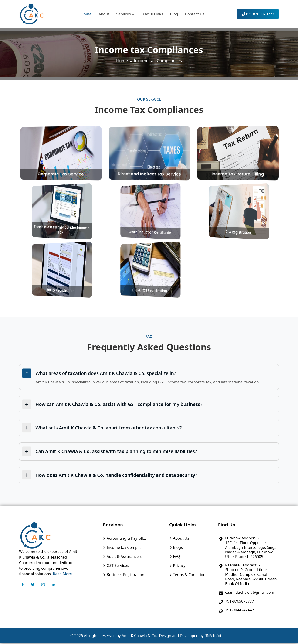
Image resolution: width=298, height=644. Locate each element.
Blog (174, 14)
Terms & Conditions (188, 576)
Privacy (177, 566)
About (104, 14)
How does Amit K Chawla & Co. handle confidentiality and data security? (117, 476)
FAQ (175, 557)
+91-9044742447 (240, 611)
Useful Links (152, 14)
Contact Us (195, 14)
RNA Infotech (216, 637)
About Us (179, 539)
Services (125, 14)
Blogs (176, 548)
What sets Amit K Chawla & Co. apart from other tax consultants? (109, 428)
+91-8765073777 (258, 14)
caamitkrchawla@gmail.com (250, 593)
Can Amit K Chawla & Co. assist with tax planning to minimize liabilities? (117, 452)
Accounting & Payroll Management (125, 539)
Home (86, 14)
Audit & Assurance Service (125, 557)
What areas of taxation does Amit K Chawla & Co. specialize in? (106, 373)
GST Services (116, 566)
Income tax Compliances (125, 548)
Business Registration (124, 576)
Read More (62, 575)
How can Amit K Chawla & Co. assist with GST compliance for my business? (120, 404)
